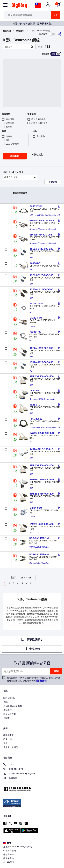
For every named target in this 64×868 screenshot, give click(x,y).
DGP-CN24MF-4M (39, 554)
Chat (8, 765)
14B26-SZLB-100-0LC (42, 449)
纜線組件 (20, 31)
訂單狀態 (8, 739)
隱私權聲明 (41, 681)
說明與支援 (9, 735)
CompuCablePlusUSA (39, 547)
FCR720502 (36, 419)
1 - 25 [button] (12, 172)
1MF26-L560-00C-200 (42, 494)
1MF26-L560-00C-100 (42, 465)
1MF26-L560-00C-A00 (42, 524)
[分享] (59, 34)
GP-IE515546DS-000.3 (42, 220)
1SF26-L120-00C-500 (41, 348)
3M (31, 258)
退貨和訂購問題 (11, 747)
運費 (5, 743)
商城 (5, 702)
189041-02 (36, 263)
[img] (19, 6)
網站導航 (8, 710)
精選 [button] (11, 177)
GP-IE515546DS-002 (41, 235)
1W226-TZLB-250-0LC (42, 433)
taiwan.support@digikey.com (19, 774)
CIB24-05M (36, 508)
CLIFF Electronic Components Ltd (45, 215)
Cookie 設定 (9, 862)
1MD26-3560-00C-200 (42, 480)
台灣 (7, 843)
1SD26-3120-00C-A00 (41, 362)
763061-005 (36, 304)
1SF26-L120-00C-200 (41, 289)
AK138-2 (34, 391)
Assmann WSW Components (42, 399)
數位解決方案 (10, 714)
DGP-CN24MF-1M (39, 538)
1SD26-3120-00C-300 (41, 275)
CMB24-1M (36, 318)
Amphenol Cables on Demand (43, 229)
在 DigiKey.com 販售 (13, 706)
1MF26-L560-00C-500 (42, 376)
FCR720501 (36, 206)
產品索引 (7, 31)
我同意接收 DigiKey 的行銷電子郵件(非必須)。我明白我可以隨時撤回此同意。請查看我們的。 (34, 679)
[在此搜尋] (16, 47)
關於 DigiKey (9, 698)
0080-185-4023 (13, 769)
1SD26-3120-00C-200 (41, 249)
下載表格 (53, 182)
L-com (33, 326)
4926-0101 (36, 405)
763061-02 (35, 332)
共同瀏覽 (10, 779)
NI (31, 270)
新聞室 (6, 718)
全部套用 (15, 156)
